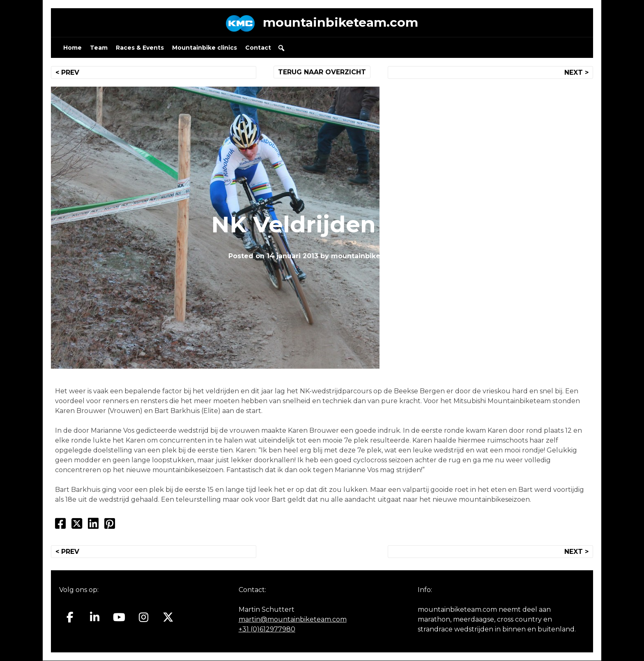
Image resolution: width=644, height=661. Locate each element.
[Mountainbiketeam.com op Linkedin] (95, 618)
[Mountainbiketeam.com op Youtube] (119, 618)
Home (72, 48)
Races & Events (140, 48)
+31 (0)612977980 (267, 630)
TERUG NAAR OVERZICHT (322, 72)
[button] (281, 48)
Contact (258, 48)
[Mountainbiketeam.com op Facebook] (70, 618)
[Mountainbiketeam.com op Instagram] (144, 618)
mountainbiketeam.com (340, 22)
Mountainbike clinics (205, 48)
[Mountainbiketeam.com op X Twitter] (168, 618)
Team (99, 48)
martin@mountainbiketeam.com (293, 620)
